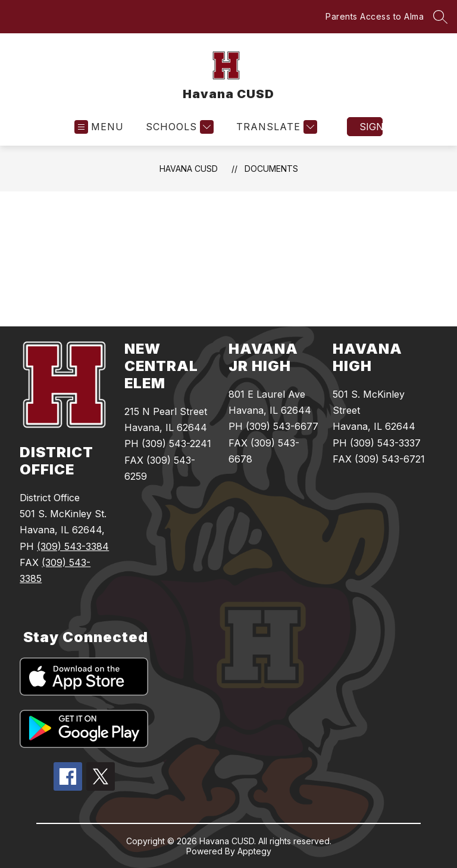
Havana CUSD (189, 169)
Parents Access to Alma (375, 16)
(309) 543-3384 (73, 546)
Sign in (371, 127)
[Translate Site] (275, 127)
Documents (271, 169)
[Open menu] (99, 127)
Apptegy (254, 851)
